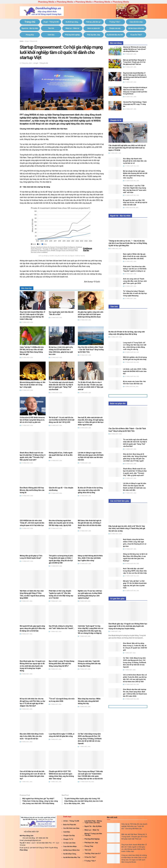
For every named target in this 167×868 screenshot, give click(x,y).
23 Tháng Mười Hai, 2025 (131, 591)
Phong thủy (30, 35)
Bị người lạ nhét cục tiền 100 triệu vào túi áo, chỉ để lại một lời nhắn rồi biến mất (135, 203)
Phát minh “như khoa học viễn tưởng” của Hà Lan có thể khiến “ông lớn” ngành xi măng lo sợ (135, 269)
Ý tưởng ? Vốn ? (115, 22)
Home (22, 41)
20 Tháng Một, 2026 (55, 425)
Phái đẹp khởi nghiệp (72, 35)
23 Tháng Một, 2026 (84, 355)
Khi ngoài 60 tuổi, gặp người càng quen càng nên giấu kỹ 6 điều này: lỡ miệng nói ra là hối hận (33, 628)
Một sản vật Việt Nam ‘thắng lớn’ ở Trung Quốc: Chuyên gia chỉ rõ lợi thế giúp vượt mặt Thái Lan (134, 62)
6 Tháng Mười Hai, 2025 (131, 208)
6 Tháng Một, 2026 (26, 674)
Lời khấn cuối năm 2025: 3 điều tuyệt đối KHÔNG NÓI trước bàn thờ (135, 371)
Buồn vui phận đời (94, 28)
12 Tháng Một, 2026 (84, 531)
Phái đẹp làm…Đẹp (94, 35)
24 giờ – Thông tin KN (51, 22)
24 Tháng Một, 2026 (26, 357)
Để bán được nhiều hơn (136, 28)
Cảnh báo (51, 35)
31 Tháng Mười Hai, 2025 (86, 782)
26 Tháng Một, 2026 (55, 318)
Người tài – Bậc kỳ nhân (30, 28)
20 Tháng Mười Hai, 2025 (131, 376)
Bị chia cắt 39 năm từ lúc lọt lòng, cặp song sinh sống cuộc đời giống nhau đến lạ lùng (90, 490)
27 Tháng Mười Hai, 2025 (131, 166)
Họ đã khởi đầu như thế (115, 35)
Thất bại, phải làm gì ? (94, 22)
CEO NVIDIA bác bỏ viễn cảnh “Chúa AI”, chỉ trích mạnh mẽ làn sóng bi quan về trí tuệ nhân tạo (32, 523)
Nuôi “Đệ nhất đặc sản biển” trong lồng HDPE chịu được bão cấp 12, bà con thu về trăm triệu (135, 571)
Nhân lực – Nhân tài (72, 28)
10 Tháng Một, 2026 (55, 566)
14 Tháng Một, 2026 (84, 496)
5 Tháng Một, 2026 (26, 709)
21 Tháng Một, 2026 (55, 393)
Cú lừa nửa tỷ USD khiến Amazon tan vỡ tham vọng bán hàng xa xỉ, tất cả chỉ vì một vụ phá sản (32, 420)
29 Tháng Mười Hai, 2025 (131, 352)
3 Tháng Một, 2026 (84, 707)
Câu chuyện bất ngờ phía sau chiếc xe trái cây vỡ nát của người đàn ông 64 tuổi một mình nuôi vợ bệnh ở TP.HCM (127, 148)
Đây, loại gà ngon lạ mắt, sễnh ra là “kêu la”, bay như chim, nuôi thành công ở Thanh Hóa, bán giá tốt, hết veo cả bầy (127, 528)
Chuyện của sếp (115, 28)
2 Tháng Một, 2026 (55, 739)
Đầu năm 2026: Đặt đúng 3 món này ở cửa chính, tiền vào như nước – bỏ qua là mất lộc (32, 736)
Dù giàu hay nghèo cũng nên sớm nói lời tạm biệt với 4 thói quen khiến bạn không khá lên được (91, 314)
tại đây (46, 139)
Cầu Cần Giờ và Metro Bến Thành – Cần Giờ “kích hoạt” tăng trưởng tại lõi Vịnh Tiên (91, 350)
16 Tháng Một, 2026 (26, 496)
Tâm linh (51, 28)
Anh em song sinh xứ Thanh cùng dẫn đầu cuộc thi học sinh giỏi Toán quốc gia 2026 (135, 281)
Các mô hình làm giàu (71, 828)
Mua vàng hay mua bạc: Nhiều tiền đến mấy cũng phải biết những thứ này (89, 701)
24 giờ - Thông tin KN (31, 41)
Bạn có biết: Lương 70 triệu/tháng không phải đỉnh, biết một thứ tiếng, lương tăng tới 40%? (62, 664)
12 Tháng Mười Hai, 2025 (131, 699)
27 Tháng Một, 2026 (26, 322)
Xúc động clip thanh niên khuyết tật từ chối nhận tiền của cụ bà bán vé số (135, 161)
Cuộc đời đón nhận (136, 22)
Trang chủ (30, 22)
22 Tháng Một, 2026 (26, 390)
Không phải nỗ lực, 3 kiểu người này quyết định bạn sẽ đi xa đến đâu (61, 455)
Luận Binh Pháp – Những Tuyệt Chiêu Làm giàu (93, 822)
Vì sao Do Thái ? (136, 35)
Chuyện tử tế (68, 839)
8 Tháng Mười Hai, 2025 (131, 387)
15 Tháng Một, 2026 (55, 493)
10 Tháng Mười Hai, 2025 (131, 195)
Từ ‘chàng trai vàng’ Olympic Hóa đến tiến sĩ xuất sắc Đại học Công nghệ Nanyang (135, 293)
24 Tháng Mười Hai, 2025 (131, 181)
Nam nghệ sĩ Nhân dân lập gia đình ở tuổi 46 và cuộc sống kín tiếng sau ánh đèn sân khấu (135, 256)
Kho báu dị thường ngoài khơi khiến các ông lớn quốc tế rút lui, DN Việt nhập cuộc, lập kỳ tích (61, 523)
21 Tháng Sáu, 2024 (26, 63)
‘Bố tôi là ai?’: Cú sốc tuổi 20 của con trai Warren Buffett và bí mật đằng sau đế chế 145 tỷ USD (62, 420)
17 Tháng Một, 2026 (84, 463)
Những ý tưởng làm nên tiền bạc (93, 834)
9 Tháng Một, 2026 (26, 601)
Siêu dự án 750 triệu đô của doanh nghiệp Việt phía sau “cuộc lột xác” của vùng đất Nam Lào (135, 49)
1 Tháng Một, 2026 (84, 747)
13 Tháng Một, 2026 (55, 528)
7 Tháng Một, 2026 (55, 632)
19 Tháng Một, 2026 (26, 463)
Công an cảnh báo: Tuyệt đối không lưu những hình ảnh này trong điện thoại (89, 664)
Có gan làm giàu (69, 843)
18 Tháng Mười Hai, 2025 (131, 684)
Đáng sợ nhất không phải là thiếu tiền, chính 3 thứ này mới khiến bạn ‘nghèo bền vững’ (90, 558)
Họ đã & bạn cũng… (72, 22)
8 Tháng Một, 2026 (84, 601)
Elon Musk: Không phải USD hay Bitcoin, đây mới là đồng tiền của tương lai (32, 490)
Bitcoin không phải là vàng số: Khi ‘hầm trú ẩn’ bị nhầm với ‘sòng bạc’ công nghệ (32, 385)
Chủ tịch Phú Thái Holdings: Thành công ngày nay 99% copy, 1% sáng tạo (135, 104)
